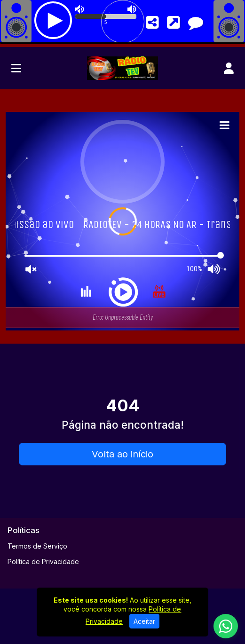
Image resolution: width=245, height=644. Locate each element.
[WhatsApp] (226, 626)
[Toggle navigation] (16, 68)
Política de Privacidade (43, 562)
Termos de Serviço (37, 546)
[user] (229, 68)
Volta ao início (122, 454)
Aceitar (144, 621)
